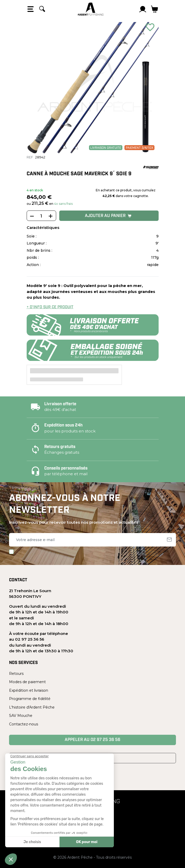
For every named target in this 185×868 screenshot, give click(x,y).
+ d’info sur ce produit (50, 307)
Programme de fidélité (30, 699)
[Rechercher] (42, 9)
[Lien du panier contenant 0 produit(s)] (155, 9)
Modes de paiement (27, 682)
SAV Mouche (21, 716)
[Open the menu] (31, 9)
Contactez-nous (24, 724)
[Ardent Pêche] (91, 9)
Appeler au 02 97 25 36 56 (92, 740)
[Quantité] (41, 216)
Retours (16, 674)
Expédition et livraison (29, 690)
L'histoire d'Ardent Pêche (32, 707)
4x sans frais (63, 204)
